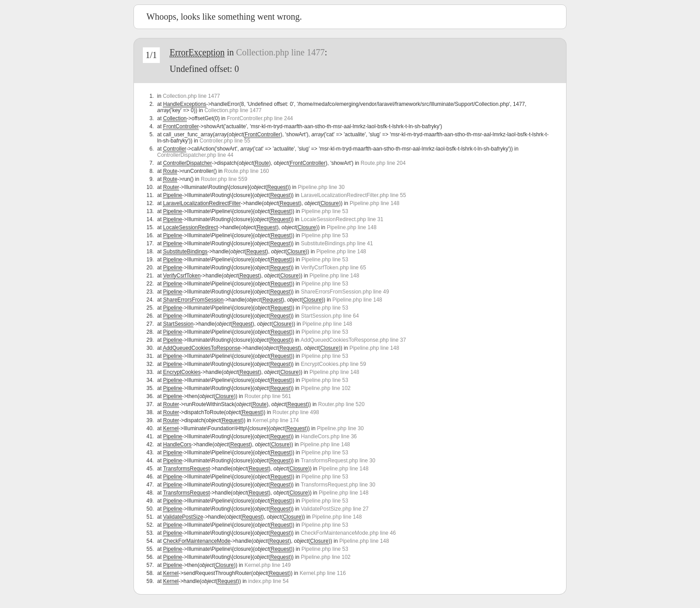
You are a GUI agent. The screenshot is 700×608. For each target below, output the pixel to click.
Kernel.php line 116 (323, 573)
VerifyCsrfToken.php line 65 (333, 268)
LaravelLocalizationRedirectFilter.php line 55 (353, 195)
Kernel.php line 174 (276, 420)
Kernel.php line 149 (268, 565)
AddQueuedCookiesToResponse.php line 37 (353, 340)
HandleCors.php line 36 (329, 436)
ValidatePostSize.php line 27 (335, 509)
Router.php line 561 (268, 396)
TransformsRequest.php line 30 (338, 461)
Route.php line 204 (383, 163)
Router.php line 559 (224, 179)
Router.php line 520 (342, 404)
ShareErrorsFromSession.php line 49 (345, 292)
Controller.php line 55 (225, 141)
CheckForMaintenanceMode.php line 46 (348, 533)
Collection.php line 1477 (280, 52)
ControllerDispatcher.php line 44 (195, 155)
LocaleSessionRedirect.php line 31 (342, 219)
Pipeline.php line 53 (325, 211)
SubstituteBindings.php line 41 (337, 243)
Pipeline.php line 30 (321, 187)
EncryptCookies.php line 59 (333, 364)
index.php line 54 (269, 581)
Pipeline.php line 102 (326, 388)
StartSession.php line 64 (330, 316)
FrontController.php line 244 (260, 118)
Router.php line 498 (296, 412)
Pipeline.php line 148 (374, 203)
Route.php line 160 (247, 171)
